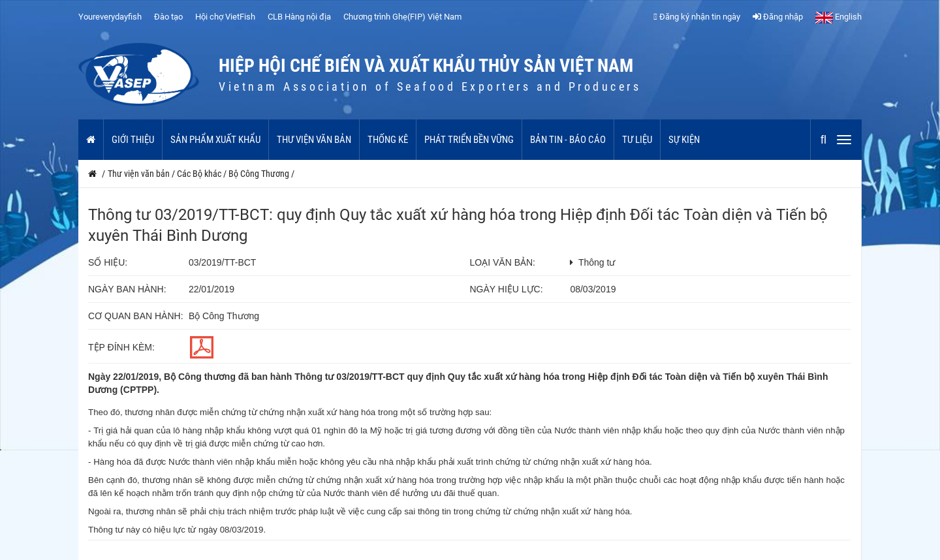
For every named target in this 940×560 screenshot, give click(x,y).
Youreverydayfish (110, 17)
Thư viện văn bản (314, 140)
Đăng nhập (778, 17)
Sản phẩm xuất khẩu (215, 140)
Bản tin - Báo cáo (568, 140)
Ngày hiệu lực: (507, 289)
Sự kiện (684, 140)
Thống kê (388, 140)
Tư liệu (637, 140)
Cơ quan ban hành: (136, 316)
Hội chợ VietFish (225, 17)
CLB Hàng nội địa (299, 17)
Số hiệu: (108, 262)
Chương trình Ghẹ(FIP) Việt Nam (402, 17)
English (838, 17)
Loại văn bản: (503, 262)
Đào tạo (168, 17)
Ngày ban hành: (127, 289)
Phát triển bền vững (469, 140)
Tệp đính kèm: (121, 347)
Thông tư (597, 262)
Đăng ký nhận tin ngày (697, 17)
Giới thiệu (133, 140)
